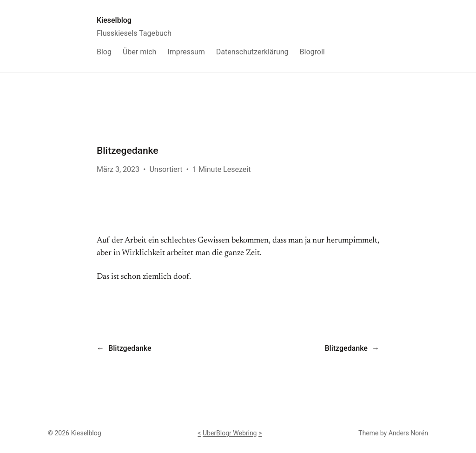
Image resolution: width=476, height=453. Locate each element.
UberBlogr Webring (230, 433)
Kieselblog (114, 20)
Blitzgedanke (130, 348)
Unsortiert (166, 169)
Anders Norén (408, 433)
